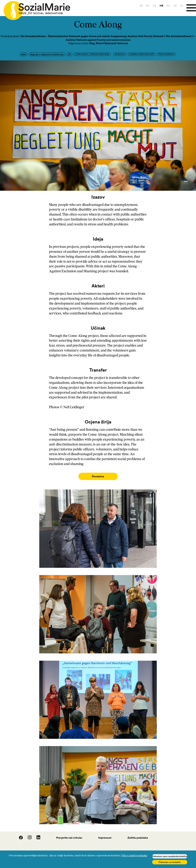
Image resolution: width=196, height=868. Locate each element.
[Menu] (190, 8)
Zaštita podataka (138, 834)
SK (173, 6)
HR (159, 6)
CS (152, 6)
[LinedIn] (36, 835)
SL (179, 6)
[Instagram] (28, 835)
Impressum (105, 834)
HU (166, 6)
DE (139, 6)
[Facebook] (19, 835)
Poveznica (98, 476)
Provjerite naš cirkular (69, 834)
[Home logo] (35, 9)
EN (145, 6)
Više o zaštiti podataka (134, 856)
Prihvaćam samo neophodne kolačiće (170, 856)
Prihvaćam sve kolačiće (170, 862)
